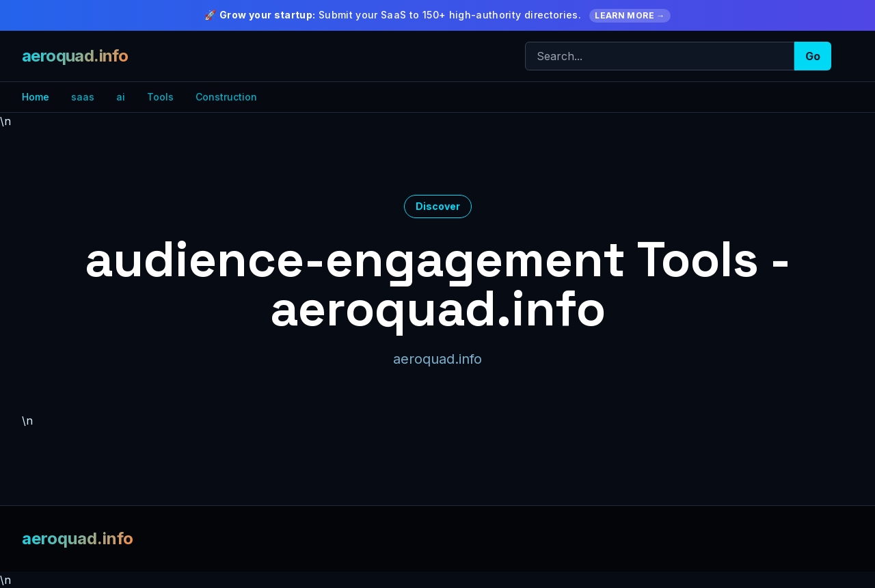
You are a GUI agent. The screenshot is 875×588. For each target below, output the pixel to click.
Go (813, 56)
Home (36, 97)
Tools (160, 97)
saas (83, 97)
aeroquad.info (75, 56)
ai (121, 97)
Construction (226, 97)
